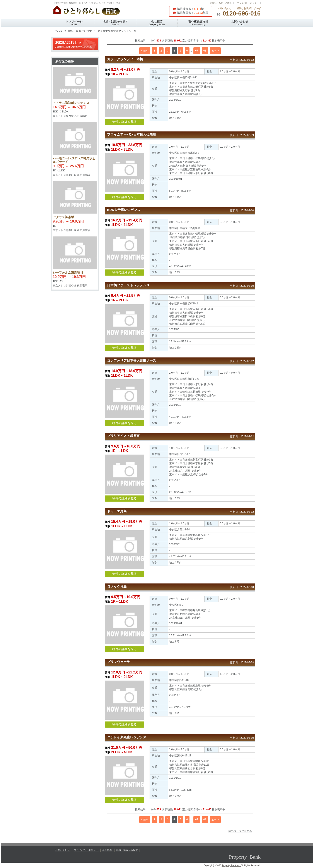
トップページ (74, 23)
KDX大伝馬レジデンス (124, 210)
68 (205, 51)
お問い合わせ (240, 23)
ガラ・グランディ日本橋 (125, 59)
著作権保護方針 (198, 23)
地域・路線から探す (115, 23)
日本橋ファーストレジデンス (128, 285)
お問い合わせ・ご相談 (221, 3)
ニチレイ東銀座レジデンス (127, 737)
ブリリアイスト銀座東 (123, 436)
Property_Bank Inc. (231, 865)
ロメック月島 (117, 586)
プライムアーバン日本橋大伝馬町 (132, 134)
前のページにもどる (240, 831)
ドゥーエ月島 (117, 511)
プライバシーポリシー (248, 3)
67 (197, 51)
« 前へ (145, 51)
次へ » (215, 51)
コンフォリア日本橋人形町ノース (132, 360)
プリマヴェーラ (119, 662)
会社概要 (157, 23)
